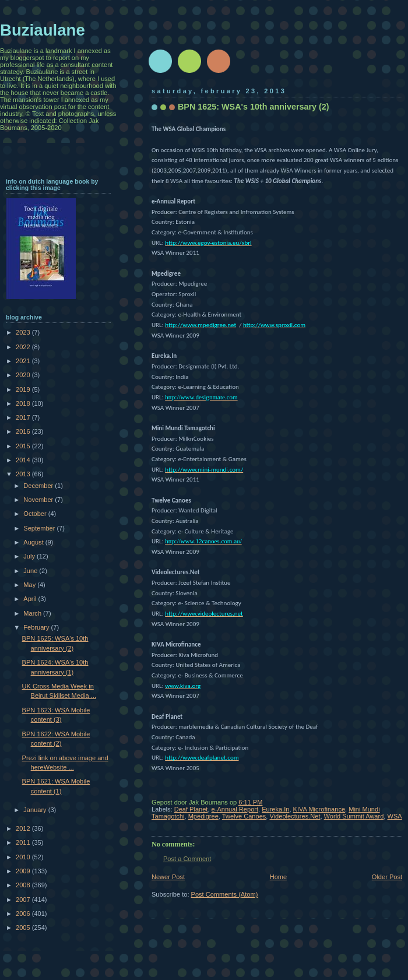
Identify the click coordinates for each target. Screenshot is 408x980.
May (30, 585)
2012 (24, 828)
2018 (24, 403)
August (34, 542)
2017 (24, 417)
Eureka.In (275, 809)
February (37, 627)
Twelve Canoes (244, 816)
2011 (24, 842)
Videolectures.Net (295, 816)
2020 (24, 375)
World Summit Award (354, 816)
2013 (24, 474)
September (40, 528)
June (31, 571)
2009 (24, 871)
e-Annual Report (235, 809)
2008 (24, 885)
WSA (394, 816)
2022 (24, 347)
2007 (24, 900)
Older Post (387, 877)
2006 (24, 914)
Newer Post (168, 877)
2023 (24, 332)
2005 (24, 928)
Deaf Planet (191, 809)
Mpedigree (203, 816)
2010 (24, 857)
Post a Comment (187, 859)
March (33, 613)
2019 (24, 389)
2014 (24, 460)
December (39, 486)
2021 (24, 361)
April (31, 599)
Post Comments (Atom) (225, 894)
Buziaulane (43, 30)
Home (278, 877)
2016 (24, 431)
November (39, 500)
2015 (24, 446)
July (30, 556)
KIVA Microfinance (319, 809)
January (36, 810)
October (36, 514)
